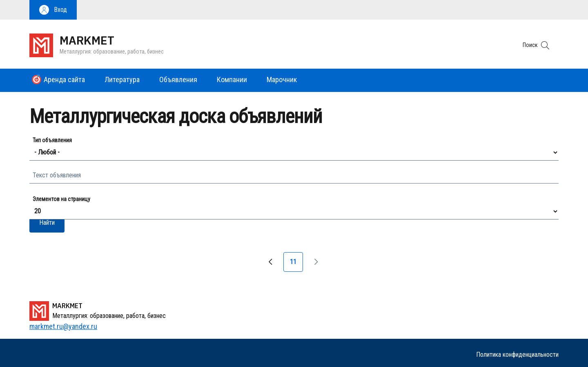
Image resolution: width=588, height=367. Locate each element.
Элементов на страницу (61, 199)
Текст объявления (57, 175)
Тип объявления (52, 140)
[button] (53, 10)
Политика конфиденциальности (517, 355)
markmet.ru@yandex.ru (63, 326)
